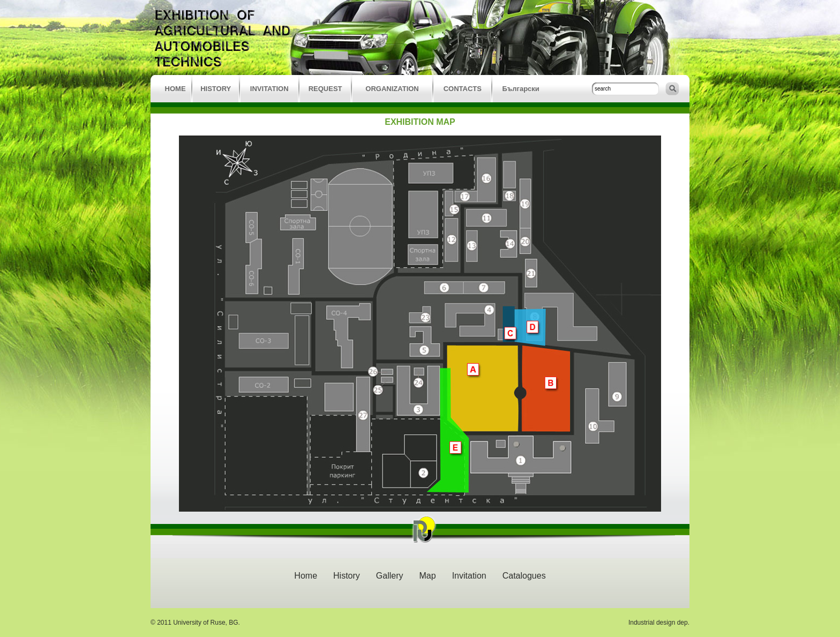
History (347, 576)
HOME (175, 89)
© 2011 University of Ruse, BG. (195, 623)
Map (428, 576)
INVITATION (269, 89)
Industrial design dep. (659, 623)
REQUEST (325, 89)
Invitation (469, 576)
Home (306, 576)
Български (520, 89)
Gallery (390, 576)
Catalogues (524, 576)
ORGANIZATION (392, 89)
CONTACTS (463, 89)
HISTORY (216, 89)
